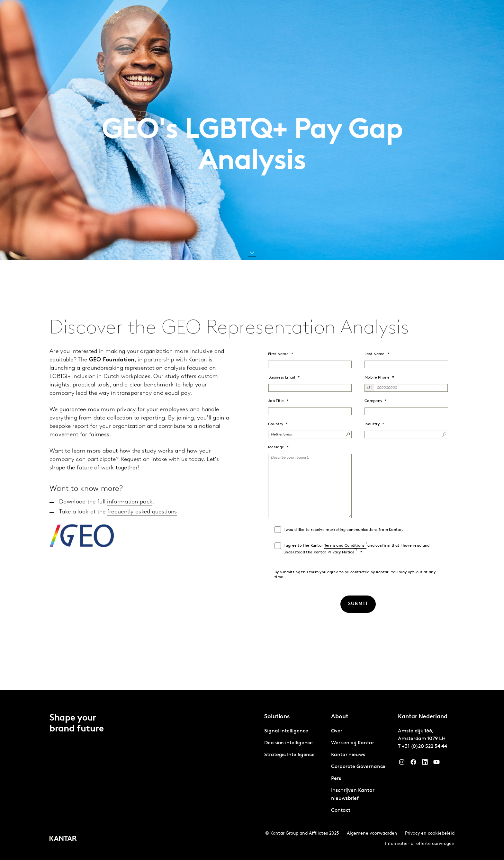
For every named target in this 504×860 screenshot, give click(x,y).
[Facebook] (413, 764)
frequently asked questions (142, 538)
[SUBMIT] (358, 604)
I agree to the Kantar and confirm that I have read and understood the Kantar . (357, 549)
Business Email (282, 378)
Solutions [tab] (102, 13)
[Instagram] (402, 764)
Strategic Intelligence (289, 755)
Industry (372, 424)
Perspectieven (149, 13)
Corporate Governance (358, 767)
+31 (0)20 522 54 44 (424, 747)
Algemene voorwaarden (372, 833)
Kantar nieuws (348, 755)
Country (276, 424)
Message (276, 447)
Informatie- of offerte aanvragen (420, 844)
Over (412, 13)
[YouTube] (425, 764)
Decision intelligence (288, 743)
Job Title (276, 401)
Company (373, 401)
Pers (336, 779)
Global (433, 13)
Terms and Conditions (344, 546)
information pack (130, 529)
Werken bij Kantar (351, 13)
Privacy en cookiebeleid (430, 833)
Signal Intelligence (286, 731)
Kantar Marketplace (202, 13)
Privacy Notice (341, 552)
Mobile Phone (377, 378)
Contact (389, 13)
